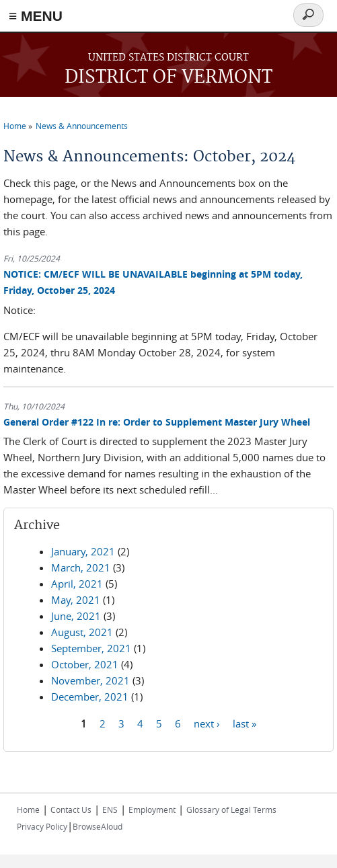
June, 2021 (76, 616)
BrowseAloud (98, 826)
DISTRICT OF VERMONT (168, 78)
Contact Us (71, 810)
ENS (110, 810)
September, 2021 (91, 648)
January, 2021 (83, 551)
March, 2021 (81, 567)
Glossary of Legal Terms (231, 810)
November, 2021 (90, 680)
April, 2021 (77, 584)
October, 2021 (85, 664)
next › (207, 723)
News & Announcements (82, 126)
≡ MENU (36, 16)
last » (245, 723)
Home (15, 126)
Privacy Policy (42, 826)
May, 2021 (76, 600)
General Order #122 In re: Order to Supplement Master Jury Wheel (157, 422)
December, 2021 (90, 697)
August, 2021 (82, 632)
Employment (152, 810)
